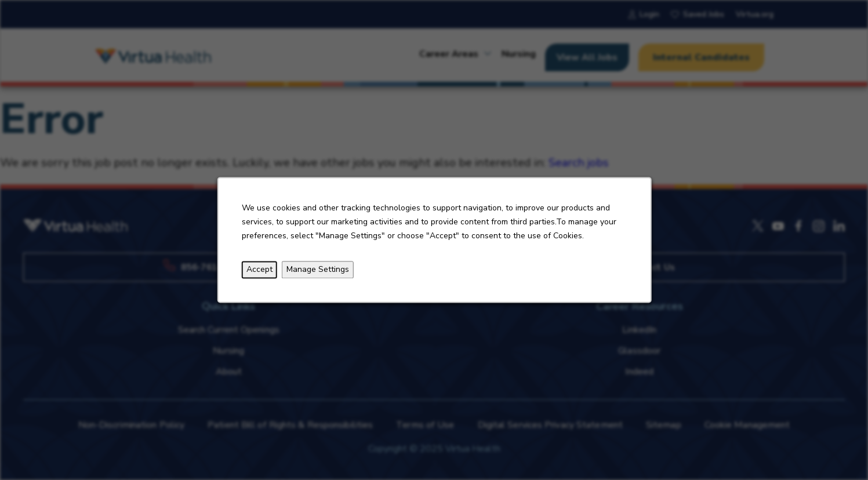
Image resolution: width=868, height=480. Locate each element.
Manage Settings (317, 270)
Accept (259, 270)
